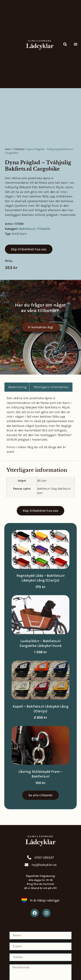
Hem (8, 149)
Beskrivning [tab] (17, 387)
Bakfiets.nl (27, 229)
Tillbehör (19, 149)
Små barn (19, 234)
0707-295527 (44, 857)
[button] (65, 44)
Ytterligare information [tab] (51, 387)
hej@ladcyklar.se (44, 865)
